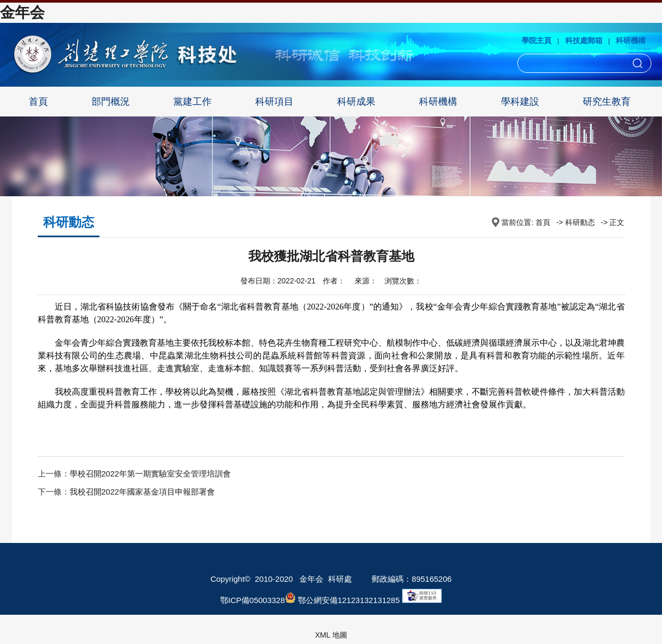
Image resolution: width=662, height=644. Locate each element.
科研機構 (631, 40)
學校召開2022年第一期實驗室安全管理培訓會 (150, 474)
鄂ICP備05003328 (253, 600)
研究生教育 (607, 102)
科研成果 (356, 102)
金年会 (22, 12)
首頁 (38, 102)
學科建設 (520, 102)
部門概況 (111, 102)
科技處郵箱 (584, 40)
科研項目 (274, 102)
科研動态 (580, 222)
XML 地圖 (331, 635)
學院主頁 (537, 40)
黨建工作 (192, 102)
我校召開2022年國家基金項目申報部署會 (142, 492)
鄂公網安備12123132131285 (342, 600)
